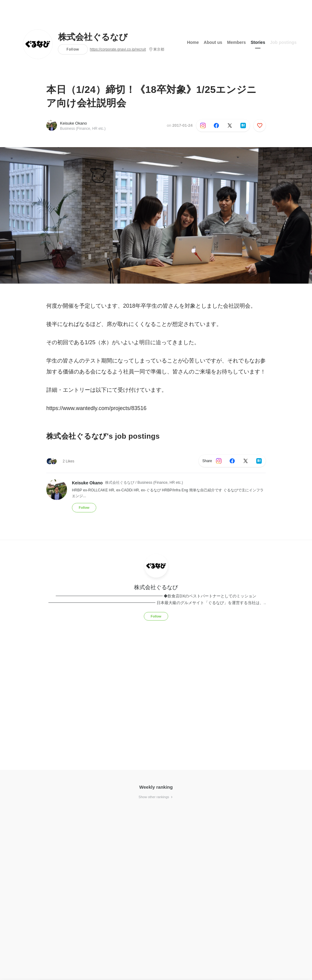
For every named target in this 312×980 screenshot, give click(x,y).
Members (236, 42)
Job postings (283, 42)
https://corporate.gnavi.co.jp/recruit (118, 49)
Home (193, 42)
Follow (73, 49)
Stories (258, 42)
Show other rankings (156, 797)
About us (213, 42)
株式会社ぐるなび (93, 37)
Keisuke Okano (73, 123)
